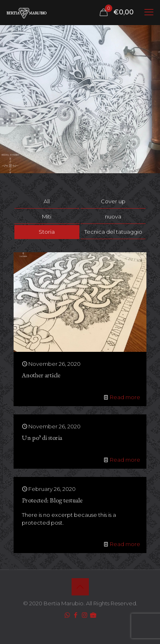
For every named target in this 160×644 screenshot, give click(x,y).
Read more (125, 397)
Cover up (113, 201)
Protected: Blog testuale (52, 501)
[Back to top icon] (80, 587)
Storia (47, 232)
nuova (113, 216)
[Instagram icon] (85, 615)
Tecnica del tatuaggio (113, 232)
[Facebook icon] (76, 615)
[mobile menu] (149, 12)
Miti (47, 216)
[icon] (93, 615)
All (47, 201)
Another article (41, 375)
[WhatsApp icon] (67, 615)
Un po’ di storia (42, 438)
